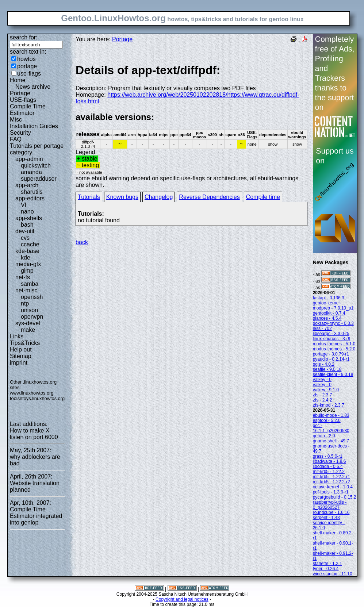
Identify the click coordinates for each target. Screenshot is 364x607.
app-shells (29, 218)
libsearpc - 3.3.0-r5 (331, 334)
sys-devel (28, 323)
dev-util (25, 231)
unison (29, 310)
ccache (30, 244)
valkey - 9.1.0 (326, 390)
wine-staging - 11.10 (333, 574)
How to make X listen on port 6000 (34, 434)
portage (27, 66)
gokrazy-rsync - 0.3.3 (333, 323)
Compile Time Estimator (28, 110)
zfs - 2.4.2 (323, 400)
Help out (21, 349)
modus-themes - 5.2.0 (334, 349)
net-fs (23, 277)
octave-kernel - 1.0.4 (333, 487)
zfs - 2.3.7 (323, 395)
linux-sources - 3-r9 (332, 339)
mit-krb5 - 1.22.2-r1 (332, 477)
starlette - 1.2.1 (327, 564)
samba (30, 284)
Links (17, 336)
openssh (32, 297)
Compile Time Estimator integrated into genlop (36, 516)
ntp (25, 303)
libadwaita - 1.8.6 (329, 461)
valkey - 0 (322, 380)
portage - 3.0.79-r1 (331, 354)
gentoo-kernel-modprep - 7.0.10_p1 (333, 306)
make (28, 330)
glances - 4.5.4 (327, 318)
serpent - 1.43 (326, 518)
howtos (26, 59)
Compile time (263, 197)
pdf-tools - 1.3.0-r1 (331, 492)
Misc (16, 120)
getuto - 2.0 (324, 436)
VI (24, 205)
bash (27, 225)
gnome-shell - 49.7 (331, 441)
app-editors (30, 198)
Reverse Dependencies (209, 197)
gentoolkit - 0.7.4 (329, 313)
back (82, 242)
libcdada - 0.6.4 (328, 466)
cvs (25, 238)
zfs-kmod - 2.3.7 (329, 405)
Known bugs (122, 197)
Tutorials (89, 197)
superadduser (39, 179)
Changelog (159, 197)
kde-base (27, 251)
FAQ (16, 139)
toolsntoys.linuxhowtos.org (37, 398)
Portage (20, 93)
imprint (19, 363)
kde (26, 258)
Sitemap (21, 356)
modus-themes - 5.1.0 (334, 344)
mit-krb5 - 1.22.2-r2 (332, 482)
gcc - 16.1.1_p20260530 (331, 428)
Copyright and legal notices (182, 599)
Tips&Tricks (25, 343)
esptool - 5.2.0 (327, 420)
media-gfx (28, 264)
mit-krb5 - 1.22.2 (329, 472)
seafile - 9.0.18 (327, 369)
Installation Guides (34, 126)
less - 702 (322, 329)
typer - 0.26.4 (326, 569)
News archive (33, 87)
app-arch (27, 185)
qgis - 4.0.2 (324, 364)
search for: (24, 37)
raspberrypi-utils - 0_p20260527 (330, 505)
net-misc (26, 290)
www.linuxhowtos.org (32, 393)
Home (18, 80)
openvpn (32, 317)
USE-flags (23, 100)
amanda (31, 172)
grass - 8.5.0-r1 (328, 456)
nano (27, 212)
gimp (27, 271)
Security (20, 133)
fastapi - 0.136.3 (329, 298)
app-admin (29, 159)
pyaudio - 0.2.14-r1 (331, 359)
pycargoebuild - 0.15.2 (335, 497)
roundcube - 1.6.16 (331, 512)
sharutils (32, 192)
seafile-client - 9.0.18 (333, 374)
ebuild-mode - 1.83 (331, 415)
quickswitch (36, 166)
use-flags (29, 74)
